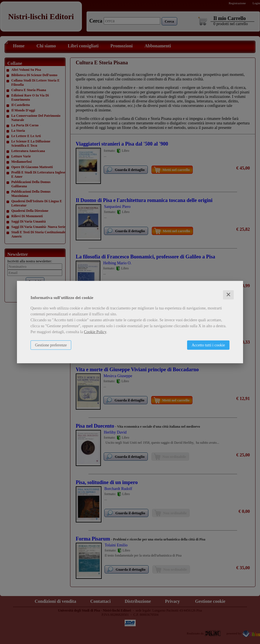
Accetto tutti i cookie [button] (208, 345)
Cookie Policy (95, 332)
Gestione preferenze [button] (51, 345)
